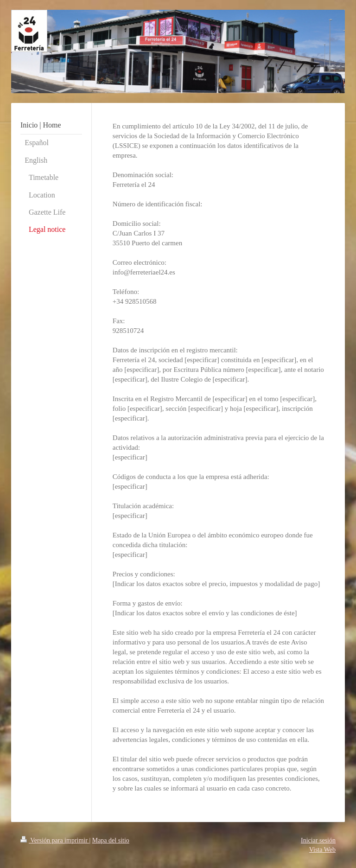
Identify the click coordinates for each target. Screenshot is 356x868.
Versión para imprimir (55, 840)
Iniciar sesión (318, 840)
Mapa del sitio (111, 840)
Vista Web (322, 850)
